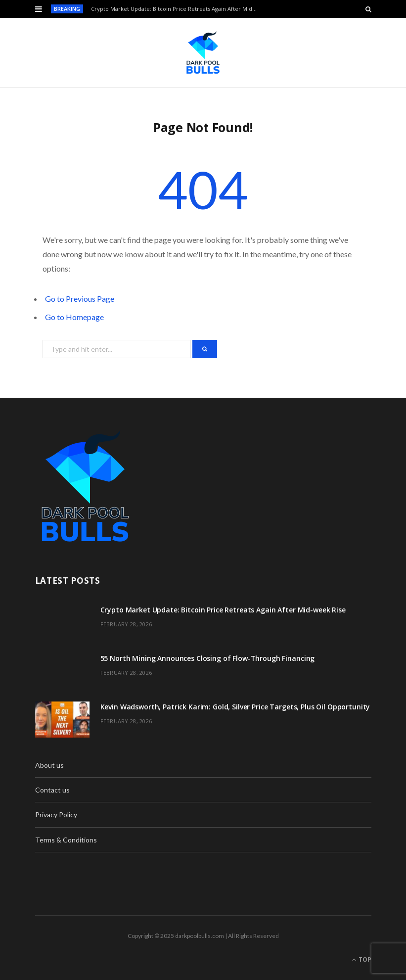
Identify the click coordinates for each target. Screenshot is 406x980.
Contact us (52, 790)
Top (362, 959)
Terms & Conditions (66, 840)
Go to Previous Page (80, 299)
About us (49, 765)
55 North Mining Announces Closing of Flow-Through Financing (208, 658)
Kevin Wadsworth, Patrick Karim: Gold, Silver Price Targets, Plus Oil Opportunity (235, 707)
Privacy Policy (56, 815)
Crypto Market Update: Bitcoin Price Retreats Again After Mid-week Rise (177, 9)
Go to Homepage (74, 317)
